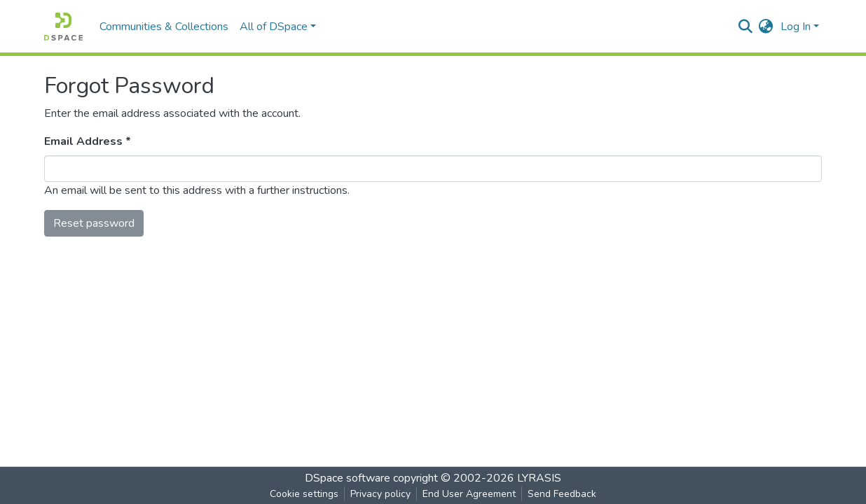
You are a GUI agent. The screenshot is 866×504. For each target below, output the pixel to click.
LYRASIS (539, 478)
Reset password (94, 223)
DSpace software (348, 478)
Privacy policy (380, 494)
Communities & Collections (164, 27)
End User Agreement (469, 494)
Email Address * (88, 141)
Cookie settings (304, 494)
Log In (796, 27)
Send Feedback (562, 494)
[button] (766, 27)
